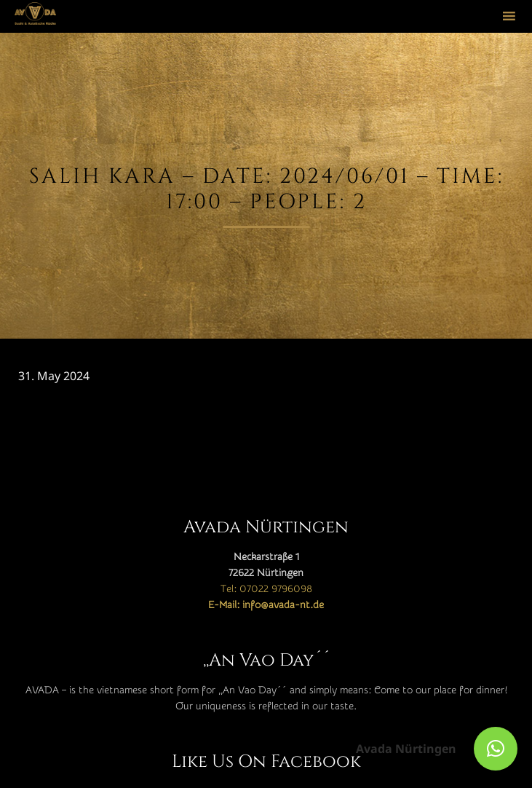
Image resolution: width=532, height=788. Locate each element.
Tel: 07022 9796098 (266, 589)
